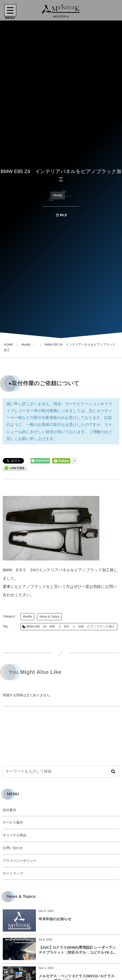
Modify (58, 196)
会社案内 (9, 810)
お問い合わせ (13, 848)
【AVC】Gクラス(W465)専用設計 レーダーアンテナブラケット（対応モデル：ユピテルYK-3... (77, 950)
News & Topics (49, 617)
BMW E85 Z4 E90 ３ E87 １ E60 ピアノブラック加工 (71, 627)
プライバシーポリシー (20, 861)
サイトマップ (13, 873)
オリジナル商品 (14, 835)
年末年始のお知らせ (55, 919)
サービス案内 (13, 822)
